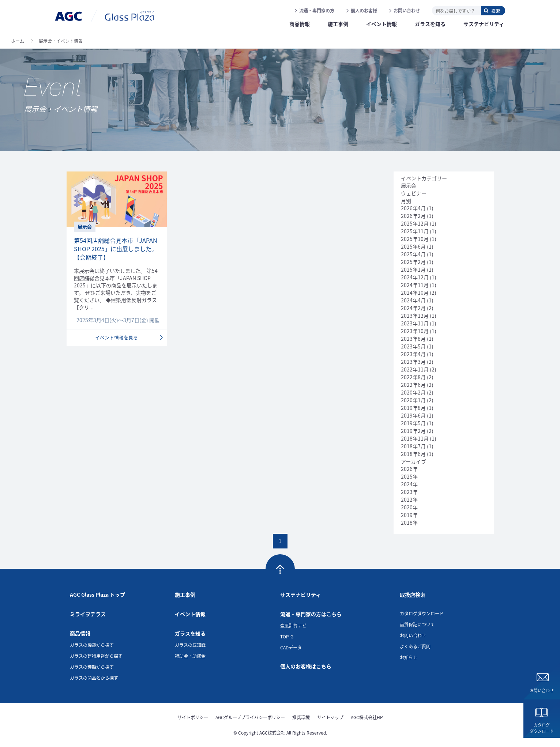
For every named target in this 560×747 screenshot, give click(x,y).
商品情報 (80, 633)
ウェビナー (414, 193)
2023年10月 (415, 331)
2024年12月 (415, 277)
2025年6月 (413, 246)
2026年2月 (413, 216)
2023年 (409, 492)
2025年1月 (413, 269)
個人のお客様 (364, 10)
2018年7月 (413, 446)
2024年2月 (413, 308)
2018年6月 (413, 454)
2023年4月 (413, 354)
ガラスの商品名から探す (94, 678)
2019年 (409, 515)
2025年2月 (413, 262)
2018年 (409, 522)
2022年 (409, 499)
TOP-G (287, 636)
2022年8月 (413, 377)
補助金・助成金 (190, 656)
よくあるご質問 (415, 646)
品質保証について (417, 624)
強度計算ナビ (293, 625)
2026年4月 (413, 208)
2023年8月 (413, 339)
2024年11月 (415, 285)
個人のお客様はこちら (306, 666)
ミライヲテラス (88, 614)
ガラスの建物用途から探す (96, 656)
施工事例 (185, 595)
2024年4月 (413, 300)
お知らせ (409, 657)
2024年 (409, 484)
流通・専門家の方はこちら (311, 614)
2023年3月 (413, 362)
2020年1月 (413, 400)
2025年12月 (415, 223)
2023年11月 (415, 323)
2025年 (409, 476)
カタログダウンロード (542, 728)
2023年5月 (413, 346)
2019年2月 (413, 431)
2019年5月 (413, 423)
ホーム (18, 41)
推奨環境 (301, 717)
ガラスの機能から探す (92, 645)
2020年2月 (413, 392)
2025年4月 (413, 254)
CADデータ (291, 647)
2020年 (409, 507)
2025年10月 (415, 239)
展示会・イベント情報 (61, 41)
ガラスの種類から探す (92, 667)
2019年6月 (413, 415)
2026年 (409, 469)
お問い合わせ (407, 10)
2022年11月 (415, 369)
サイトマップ (330, 717)
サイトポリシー (193, 717)
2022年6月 (413, 385)
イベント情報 (190, 614)
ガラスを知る (190, 633)
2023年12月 (415, 316)
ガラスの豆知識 (190, 645)
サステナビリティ (300, 595)
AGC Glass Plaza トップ (97, 595)
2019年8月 (413, 408)
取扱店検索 (413, 595)
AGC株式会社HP (367, 717)
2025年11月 (415, 231)
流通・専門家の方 (317, 10)
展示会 (409, 185)
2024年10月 (415, 293)
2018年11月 (415, 438)
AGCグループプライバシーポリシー (250, 717)
